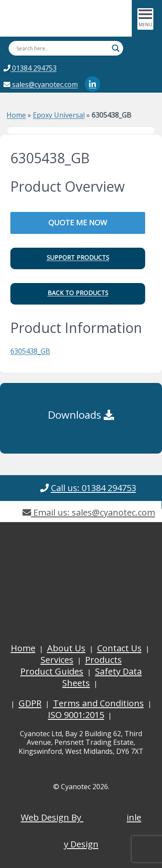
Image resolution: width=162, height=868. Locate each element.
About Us (66, 648)
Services (57, 660)
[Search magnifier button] (116, 48)
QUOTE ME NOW (78, 222)
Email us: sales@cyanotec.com (89, 512)
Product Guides (52, 671)
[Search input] (62, 48)
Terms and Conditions (98, 703)
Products (103, 660)
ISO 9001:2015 (76, 715)
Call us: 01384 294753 (94, 488)
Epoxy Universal (59, 115)
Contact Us (119, 648)
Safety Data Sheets (102, 677)
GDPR (30, 703)
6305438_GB (30, 351)
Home (16, 115)
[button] (78, 258)
